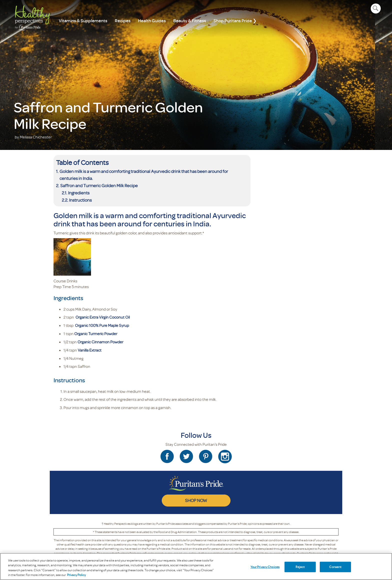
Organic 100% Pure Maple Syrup (102, 325)
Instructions (80, 200)
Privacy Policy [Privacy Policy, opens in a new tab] (76, 575)
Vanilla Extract (90, 350)
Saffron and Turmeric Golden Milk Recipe (99, 185)
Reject (300, 567)
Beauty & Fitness (190, 21)
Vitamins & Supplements (83, 21)
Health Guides (152, 21)
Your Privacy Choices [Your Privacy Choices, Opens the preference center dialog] (265, 567)
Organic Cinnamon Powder (100, 342)
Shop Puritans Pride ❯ (235, 21)
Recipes (123, 21)
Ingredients (79, 193)
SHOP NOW (196, 500)
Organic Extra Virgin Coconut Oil (103, 317)
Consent (335, 567)
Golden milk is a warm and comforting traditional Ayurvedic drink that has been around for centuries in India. (144, 175)
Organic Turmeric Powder (96, 334)
